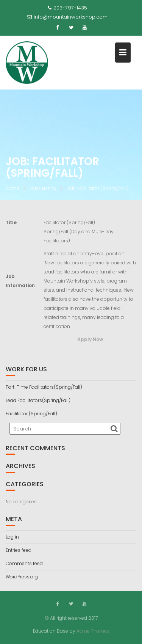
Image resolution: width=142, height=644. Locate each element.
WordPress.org (22, 577)
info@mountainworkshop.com (67, 17)
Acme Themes (93, 631)
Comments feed (24, 563)
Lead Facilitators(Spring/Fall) (38, 400)
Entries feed (19, 550)
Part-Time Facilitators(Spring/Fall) (44, 387)
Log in (12, 537)
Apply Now (90, 339)
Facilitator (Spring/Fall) (31, 414)
